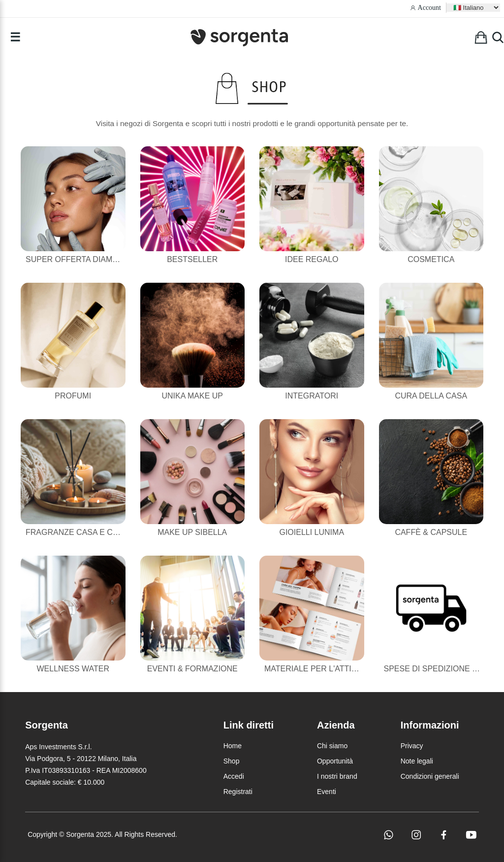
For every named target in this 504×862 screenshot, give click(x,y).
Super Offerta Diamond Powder (96, 259)
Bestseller (192, 259)
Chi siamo (332, 746)
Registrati (238, 792)
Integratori (312, 396)
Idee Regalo (312, 259)
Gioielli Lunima (312, 532)
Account (429, 8)
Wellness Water (73, 669)
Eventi (327, 792)
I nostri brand (337, 776)
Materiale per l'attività (316, 669)
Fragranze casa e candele (85, 532)
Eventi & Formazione (192, 669)
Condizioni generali (430, 776)
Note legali (417, 761)
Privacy (412, 746)
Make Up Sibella (192, 532)
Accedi (234, 776)
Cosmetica (431, 259)
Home (233, 746)
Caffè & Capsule (431, 532)
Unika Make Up (192, 396)
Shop (232, 761)
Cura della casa (431, 396)
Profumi (73, 396)
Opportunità (335, 761)
